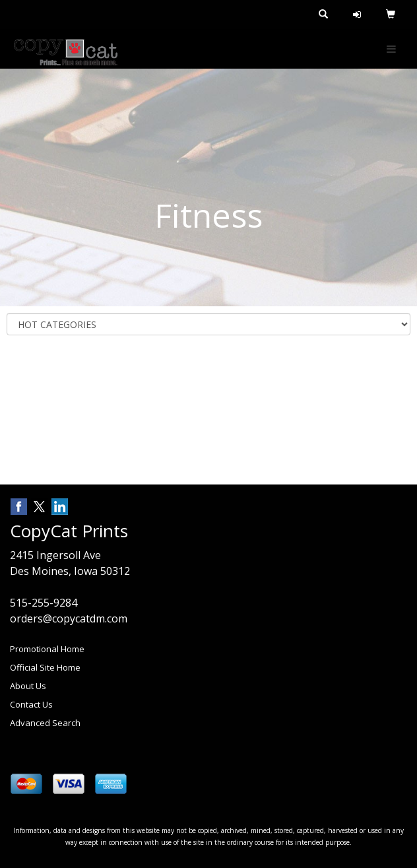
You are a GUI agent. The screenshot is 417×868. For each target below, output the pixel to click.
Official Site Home (45, 667)
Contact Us (31, 704)
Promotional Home (47, 649)
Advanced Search (45, 723)
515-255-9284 (44, 603)
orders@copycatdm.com (69, 618)
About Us (28, 686)
